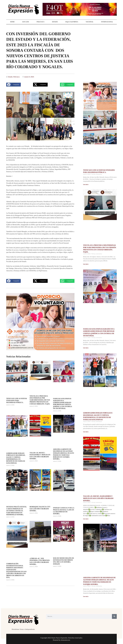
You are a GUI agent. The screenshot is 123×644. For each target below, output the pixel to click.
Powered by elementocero (61, 640)
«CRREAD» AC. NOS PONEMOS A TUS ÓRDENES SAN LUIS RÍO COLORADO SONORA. (40, 561)
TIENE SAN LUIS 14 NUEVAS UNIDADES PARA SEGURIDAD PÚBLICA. (17, 401)
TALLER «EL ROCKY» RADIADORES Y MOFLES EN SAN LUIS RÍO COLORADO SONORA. (40, 456)
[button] (14, 85)
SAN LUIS (26, 22)
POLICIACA (40, 22)
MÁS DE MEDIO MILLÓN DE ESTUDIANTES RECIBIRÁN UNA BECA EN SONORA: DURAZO (63, 561)
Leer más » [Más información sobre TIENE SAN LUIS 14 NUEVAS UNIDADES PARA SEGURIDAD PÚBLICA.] (86, 185)
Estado (10, 77)
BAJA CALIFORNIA (72, 22)
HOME (12, 22)
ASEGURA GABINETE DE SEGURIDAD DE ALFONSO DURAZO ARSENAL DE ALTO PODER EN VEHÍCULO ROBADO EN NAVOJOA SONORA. (63, 454)
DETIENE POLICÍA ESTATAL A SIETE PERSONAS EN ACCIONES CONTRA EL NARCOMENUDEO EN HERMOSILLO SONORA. (16, 511)
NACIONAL (90, 22)
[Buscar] (114, 616)
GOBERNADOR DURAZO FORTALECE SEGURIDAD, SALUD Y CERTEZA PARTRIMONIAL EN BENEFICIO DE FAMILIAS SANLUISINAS (16, 458)
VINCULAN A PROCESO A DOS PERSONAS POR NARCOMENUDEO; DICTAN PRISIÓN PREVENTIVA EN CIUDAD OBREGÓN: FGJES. (40, 400)
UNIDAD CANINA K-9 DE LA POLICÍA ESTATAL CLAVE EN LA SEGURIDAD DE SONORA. (64, 511)
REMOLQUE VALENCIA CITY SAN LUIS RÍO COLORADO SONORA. (40, 509)
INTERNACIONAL (107, 22)
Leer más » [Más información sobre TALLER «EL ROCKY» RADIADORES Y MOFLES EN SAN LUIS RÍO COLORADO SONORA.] (86, 519)
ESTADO (55, 22)
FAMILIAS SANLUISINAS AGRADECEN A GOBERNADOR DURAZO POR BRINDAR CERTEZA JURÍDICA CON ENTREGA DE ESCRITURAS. (63, 404)
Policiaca (16, 77)
